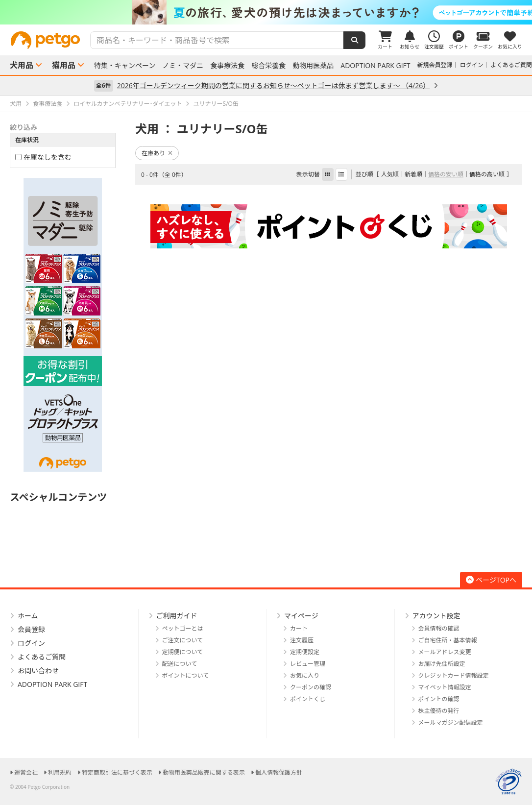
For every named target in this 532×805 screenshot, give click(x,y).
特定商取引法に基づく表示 (117, 772)
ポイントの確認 (439, 699)
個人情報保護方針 (279, 772)
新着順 (413, 174)
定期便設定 (305, 652)
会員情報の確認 (439, 628)
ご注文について (183, 640)
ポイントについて (186, 675)
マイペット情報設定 (445, 687)
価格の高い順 (487, 174)
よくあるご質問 (511, 65)
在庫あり (157, 153)
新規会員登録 (435, 65)
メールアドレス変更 (445, 652)
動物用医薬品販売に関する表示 (204, 772)
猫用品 (64, 65)
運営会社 (26, 772)
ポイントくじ (308, 699)
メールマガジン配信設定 (451, 722)
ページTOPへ (491, 580)
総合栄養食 (268, 66)
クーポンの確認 (311, 687)
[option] (266, 12)
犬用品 (22, 65)
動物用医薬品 (313, 66)
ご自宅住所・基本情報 (448, 640)
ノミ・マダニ (183, 66)
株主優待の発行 (439, 711)
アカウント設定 (436, 616)
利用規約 (60, 772)
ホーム (28, 616)
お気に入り (305, 675)
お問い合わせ (38, 671)
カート (299, 628)
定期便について (183, 652)
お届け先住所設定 (442, 664)
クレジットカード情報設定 (454, 675)
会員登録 (31, 629)
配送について (180, 664)
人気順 (390, 174)
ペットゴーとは (183, 628)
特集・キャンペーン (125, 66)
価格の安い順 (446, 174)
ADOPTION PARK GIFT (375, 66)
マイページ (301, 616)
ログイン (472, 65)
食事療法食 (227, 66)
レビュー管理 (308, 664)
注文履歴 (302, 640)
